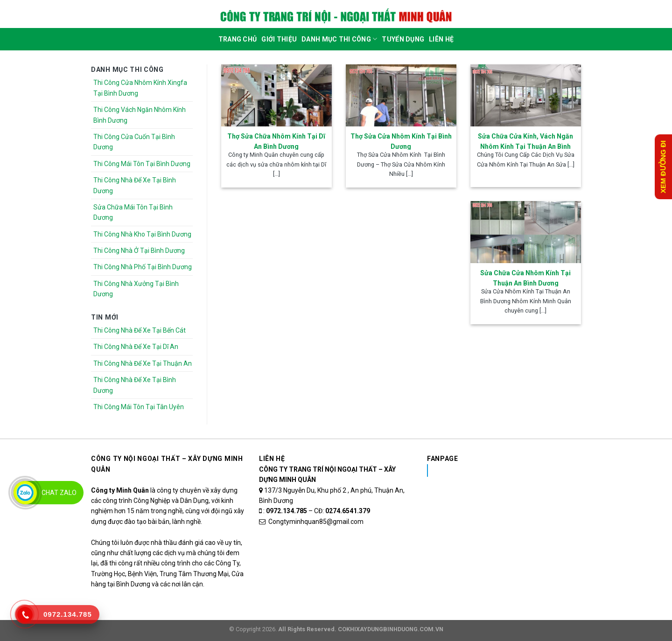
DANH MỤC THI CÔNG (339, 39)
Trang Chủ (238, 39)
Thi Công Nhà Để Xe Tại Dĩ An (136, 347)
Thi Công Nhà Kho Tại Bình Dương (142, 234)
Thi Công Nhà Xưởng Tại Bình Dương (136, 289)
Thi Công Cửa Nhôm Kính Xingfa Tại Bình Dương (140, 88)
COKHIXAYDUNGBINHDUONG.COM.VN (391, 629)
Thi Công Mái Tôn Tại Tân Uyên (139, 407)
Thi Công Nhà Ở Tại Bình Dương (139, 251)
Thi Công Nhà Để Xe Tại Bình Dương (135, 185)
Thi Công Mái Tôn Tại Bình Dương (142, 164)
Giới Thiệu (279, 39)
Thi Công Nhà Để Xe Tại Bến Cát (140, 330)
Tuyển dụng (403, 39)
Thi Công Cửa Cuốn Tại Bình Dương (134, 142)
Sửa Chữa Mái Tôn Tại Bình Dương (133, 212)
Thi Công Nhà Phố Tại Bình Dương (143, 267)
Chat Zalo (59, 493)
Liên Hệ (441, 39)
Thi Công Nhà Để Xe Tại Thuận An (143, 363)
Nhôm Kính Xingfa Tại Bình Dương (501, 470)
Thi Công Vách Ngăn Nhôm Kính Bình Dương (140, 115)
